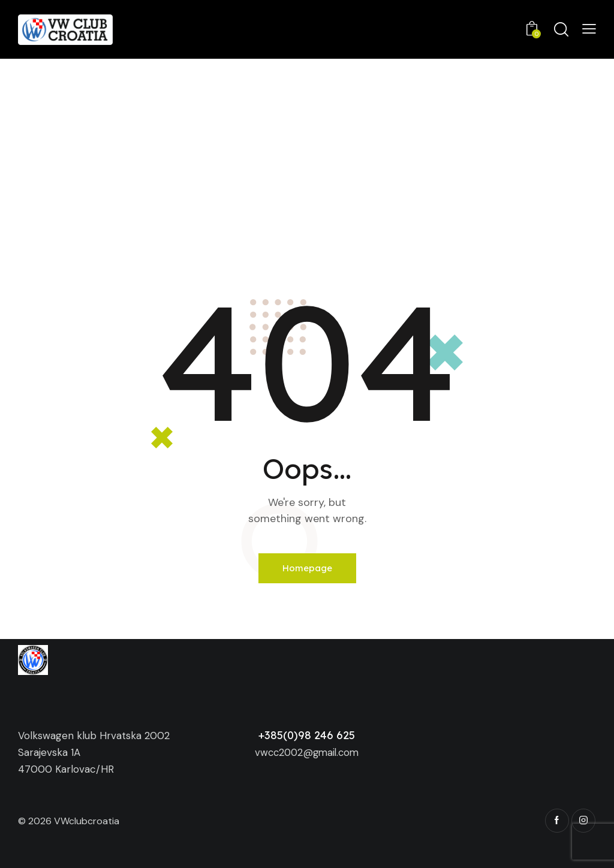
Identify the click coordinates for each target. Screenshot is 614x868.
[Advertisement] (307, 149)
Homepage (307, 568)
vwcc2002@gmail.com (307, 752)
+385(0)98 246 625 (307, 735)
